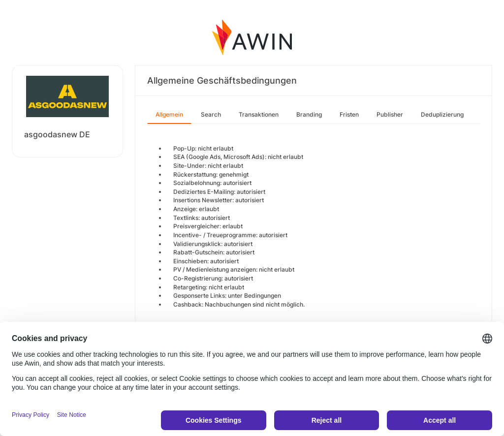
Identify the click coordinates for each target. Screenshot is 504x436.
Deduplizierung (442, 114)
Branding (309, 114)
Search (211, 114)
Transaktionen (259, 114)
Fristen (349, 114)
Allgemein (169, 114)
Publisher (390, 114)
